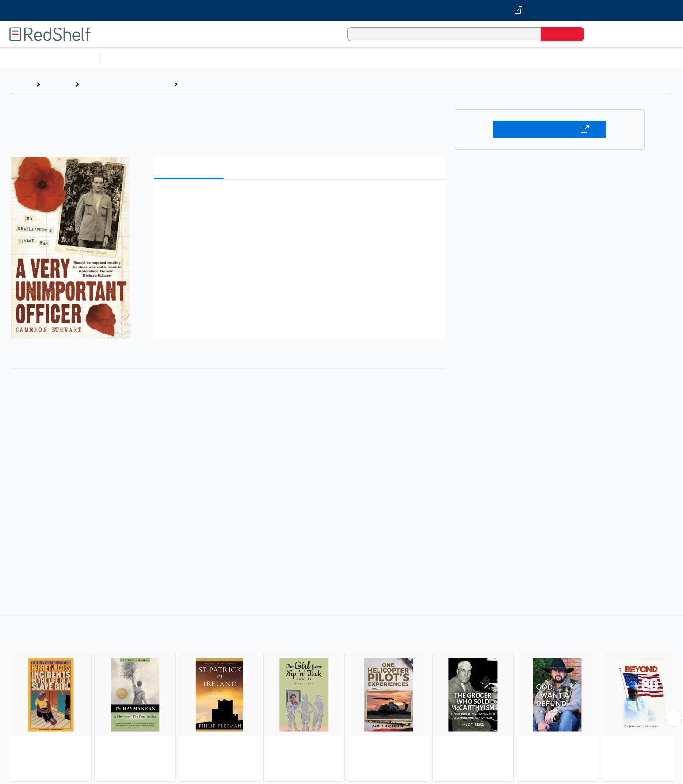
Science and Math (186, 58)
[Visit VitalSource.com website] (341, 10)
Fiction (536, 58)
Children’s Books (629, 58)
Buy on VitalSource (549, 129)
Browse (57, 84)
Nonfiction (575, 58)
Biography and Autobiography (235, 84)
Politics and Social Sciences (467, 58)
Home (21, 84)
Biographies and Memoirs (126, 84)
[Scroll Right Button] (674, 718)
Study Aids (128, 58)
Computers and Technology (271, 58)
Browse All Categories (49, 58)
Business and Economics (368, 58)
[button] (301, 201)
